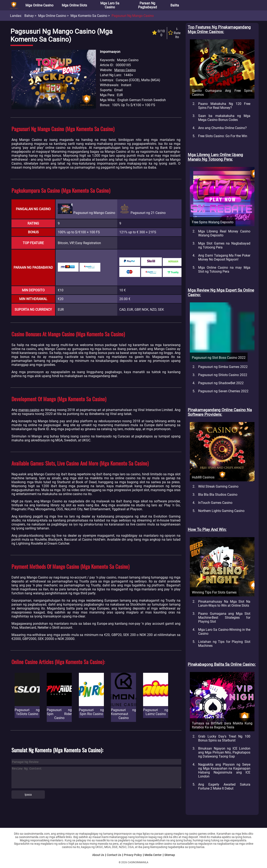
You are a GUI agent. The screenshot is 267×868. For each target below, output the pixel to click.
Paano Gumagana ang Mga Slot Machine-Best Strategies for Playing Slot (224, 618)
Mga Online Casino (39, 5)
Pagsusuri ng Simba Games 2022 (223, 367)
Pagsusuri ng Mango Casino (133, 16)
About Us (98, 855)
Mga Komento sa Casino (89, 16)
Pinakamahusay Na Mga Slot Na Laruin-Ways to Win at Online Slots (224, 604)
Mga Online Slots (74, 5)
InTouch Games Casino (215, 503)
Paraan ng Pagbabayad (147, 5)
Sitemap (170, 855)
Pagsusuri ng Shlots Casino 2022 (223, 375)
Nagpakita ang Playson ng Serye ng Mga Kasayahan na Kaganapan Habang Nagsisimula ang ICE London (224, 770)
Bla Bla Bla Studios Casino (218, 495)
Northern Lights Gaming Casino (221, 511)
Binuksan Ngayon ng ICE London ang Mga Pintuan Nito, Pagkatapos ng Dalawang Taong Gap (224, 752)
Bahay (29, 16)
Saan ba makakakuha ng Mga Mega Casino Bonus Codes (224, 118)
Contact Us (114, 855)
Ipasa (28, 795)
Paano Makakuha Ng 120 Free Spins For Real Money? (224, 106)
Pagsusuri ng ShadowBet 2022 (221, 383)
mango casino (29, 410)
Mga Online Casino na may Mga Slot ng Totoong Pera (224, 269)
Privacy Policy (133, 855)
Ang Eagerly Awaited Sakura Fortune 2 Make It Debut (224, 786)
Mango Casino (125, 70)
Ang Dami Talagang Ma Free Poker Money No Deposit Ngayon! (224, 257)
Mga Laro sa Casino (110, 5)
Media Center (153, 855)
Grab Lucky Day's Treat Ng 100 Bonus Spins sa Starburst (224, 738)
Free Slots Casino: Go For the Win (223, 136)
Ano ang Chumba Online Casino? (222, 128)
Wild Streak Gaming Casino (218, 486)
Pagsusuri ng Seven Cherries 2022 (223, 391)
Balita (175, 5)
